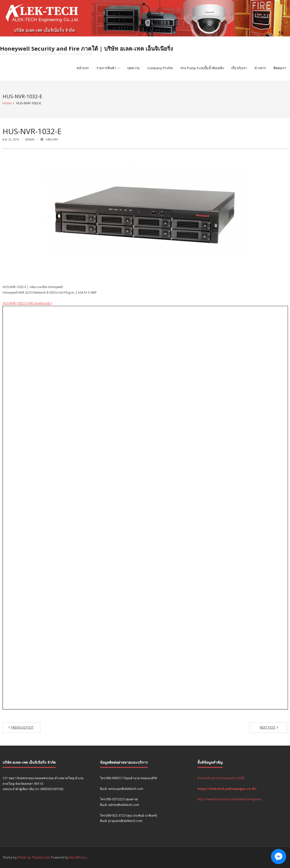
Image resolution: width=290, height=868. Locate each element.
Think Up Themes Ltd (34, 857)
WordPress (78, 857)
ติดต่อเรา (280, 68)
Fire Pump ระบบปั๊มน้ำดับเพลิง (202, 68)
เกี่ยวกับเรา (239, 68)
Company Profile (160, 68)
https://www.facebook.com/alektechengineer (230, 799)
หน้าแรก (83, 68)
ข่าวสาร (260, 68)
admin (30, 139)
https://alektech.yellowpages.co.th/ (227, 789)
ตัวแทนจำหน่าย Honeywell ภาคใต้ (221, 778)
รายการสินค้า (106, 68)
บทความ (133, 68)
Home (7, 103)
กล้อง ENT (52, 139)
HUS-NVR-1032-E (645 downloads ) (27, 303)
